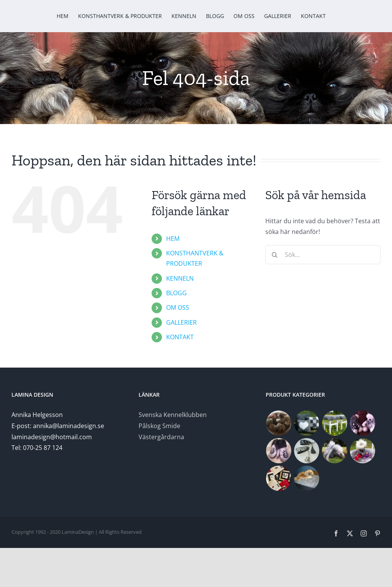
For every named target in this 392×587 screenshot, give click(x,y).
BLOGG (176, 293)
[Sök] (275, 255)
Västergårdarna (161, 437)
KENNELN (180, 278)
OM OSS (178, 307)
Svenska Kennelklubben (173, 415)
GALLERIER (181, 322)
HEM (173, 239)
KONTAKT (180, 337)
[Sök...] (323, 255)
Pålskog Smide (159, 426)
